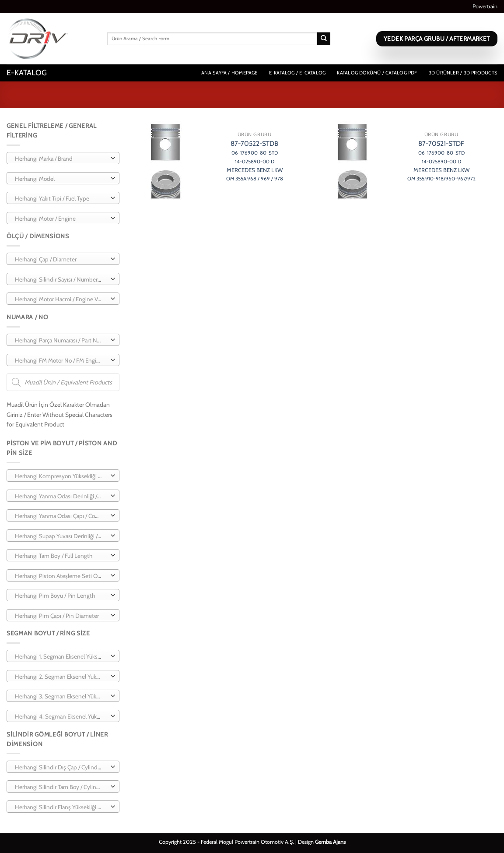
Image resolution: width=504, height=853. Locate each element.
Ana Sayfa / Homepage (229, 73)
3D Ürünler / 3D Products (463, 73)
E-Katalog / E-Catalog (297, 73)
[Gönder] (324, 39)
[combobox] (63, 158)
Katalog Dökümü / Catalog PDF (377, 73)
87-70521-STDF (441, 161)
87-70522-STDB (255, 161)
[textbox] (61, 159)
